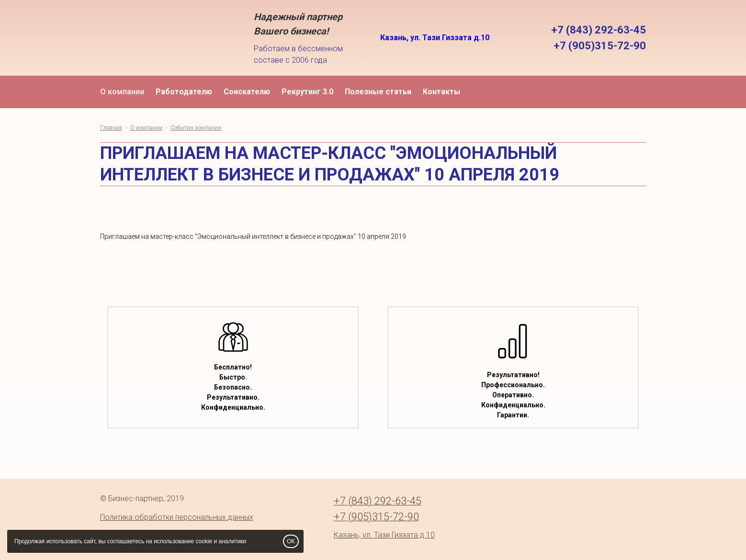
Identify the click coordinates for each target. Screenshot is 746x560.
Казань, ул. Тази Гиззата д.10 (435, 38)
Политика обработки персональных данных (177, 517)
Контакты (441, 92)
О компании (122, 92)
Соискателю (247, 92)
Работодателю (184, 92)
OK (291, 541)
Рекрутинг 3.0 (307, 92)
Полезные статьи (378, 92)
